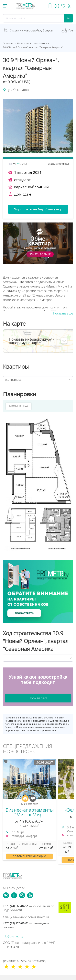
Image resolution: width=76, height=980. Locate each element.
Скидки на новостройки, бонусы (31, 30)
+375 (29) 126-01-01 (26, 925)
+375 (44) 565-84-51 (28, 908)
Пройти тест (38, 698)
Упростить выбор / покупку (38, 209)
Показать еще (63, 313)
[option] (29, 812)
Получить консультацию (29, 856)
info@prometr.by (13, 936)
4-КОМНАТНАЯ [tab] (19, 406)
